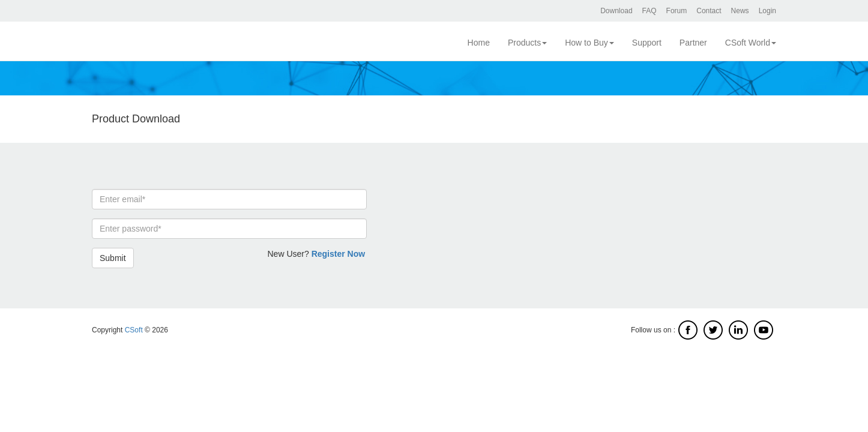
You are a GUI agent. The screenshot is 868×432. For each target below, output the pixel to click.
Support (647, 43)
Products (527, 43)
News (740, 11)
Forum (677, 11)
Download (616, 11)
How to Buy (589, 43)
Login (767, 11)
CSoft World (751, 43)
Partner (693, 43)
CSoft (134, 330)
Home (479, 43)
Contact (709, 11)
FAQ (649, 11)
